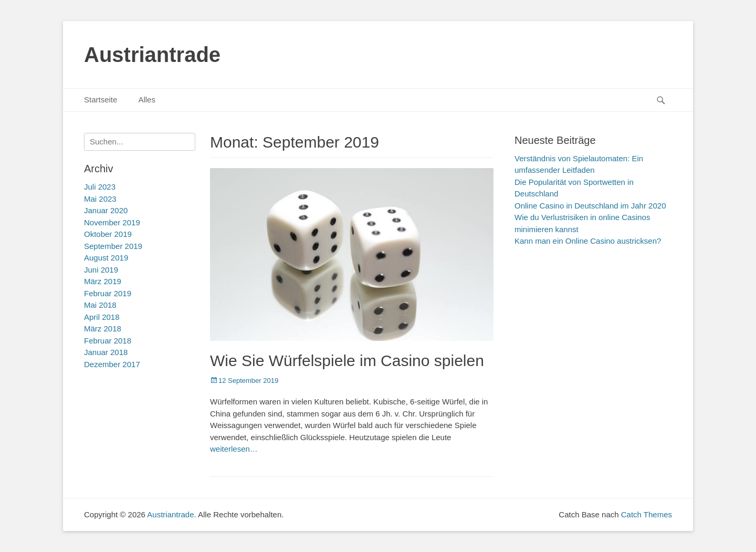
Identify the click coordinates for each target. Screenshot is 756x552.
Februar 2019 (108, 293)
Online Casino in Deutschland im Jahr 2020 (590, 206)
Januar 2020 (106, 210)
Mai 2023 (100, 199)
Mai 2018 (100, 305)
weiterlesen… (234, 449)
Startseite (101, 100)
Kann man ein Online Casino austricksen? (588, 241)
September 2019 (113, 246)
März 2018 (103, 329)
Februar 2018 (108, 341)
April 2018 (102, 317)
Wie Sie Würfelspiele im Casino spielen (347, 361)
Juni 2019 (101, 270)
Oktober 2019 (108, 234)
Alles (147, 100)
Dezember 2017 (112, 364)
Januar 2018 (106, 352)
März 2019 (103, 281)
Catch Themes (647, 514)
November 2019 (112, 222)
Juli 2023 (100, 187)
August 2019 (106, 258)
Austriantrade (152, 55)
